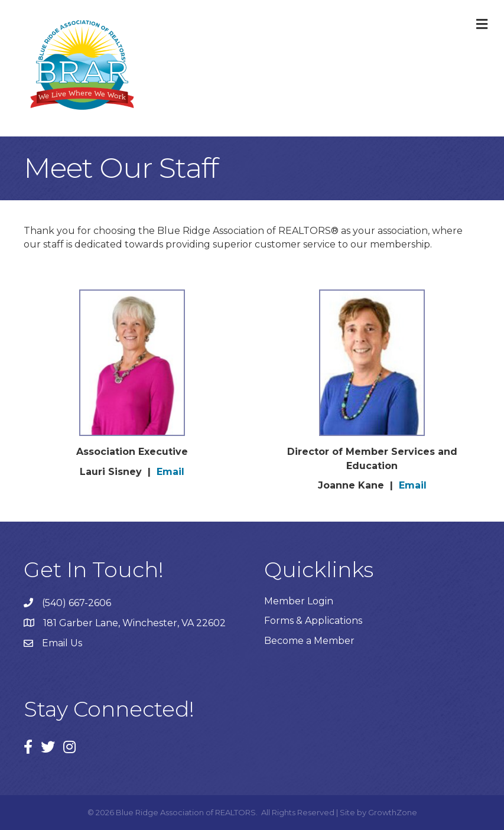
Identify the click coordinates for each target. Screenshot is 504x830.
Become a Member (309, 641)
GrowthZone (393, 812)
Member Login (299, 601)
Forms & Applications (313, 621)
